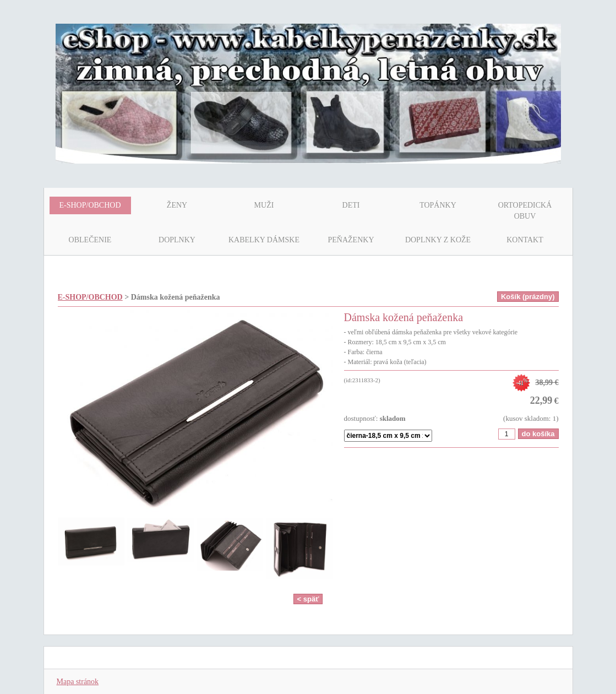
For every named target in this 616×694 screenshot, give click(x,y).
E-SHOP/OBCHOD (90, 297)
